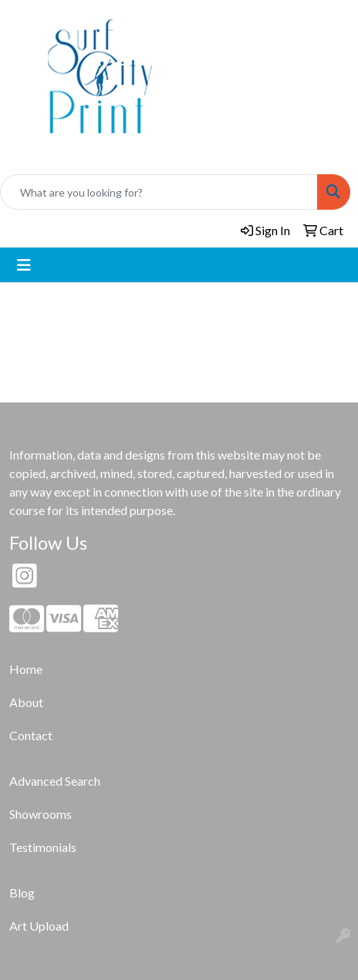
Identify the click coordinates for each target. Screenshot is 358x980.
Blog (22, 892)
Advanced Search (55, 781)
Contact (31, 735)
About (26, 702)
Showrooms (41, 814)
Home (26, 669)
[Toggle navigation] (24, 265)
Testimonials (43, 847)
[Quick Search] (159, 192)
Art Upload (39, 926)
